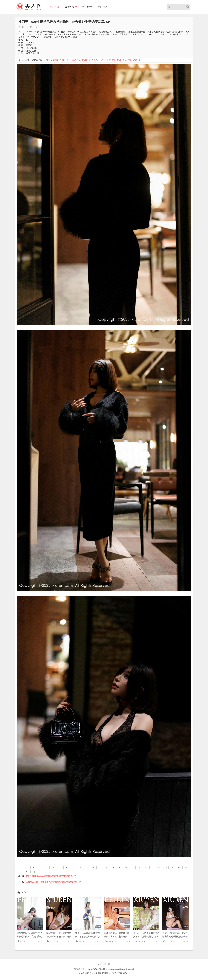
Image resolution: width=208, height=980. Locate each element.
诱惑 (135, 60)
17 (126, 867)
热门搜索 (103, 7)
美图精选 (87, 7)
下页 (33, 872)
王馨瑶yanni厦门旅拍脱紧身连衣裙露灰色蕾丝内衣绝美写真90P (54, 882)
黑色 (64, 60)
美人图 (21, 27)
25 (179, 867)
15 (113, 867)
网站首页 (54, 7)
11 (86, 867)
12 (93, 867)
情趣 (119, 60)
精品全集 (70, 7)
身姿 (125, 60)
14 (106, 867)
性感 (130, 60)
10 (80, 867)
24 (172, 867)
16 (119, 867)
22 (159, 867)
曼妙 (141, 60)
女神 (114, 60)
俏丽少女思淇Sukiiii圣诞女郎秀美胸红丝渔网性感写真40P (51, 876)
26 (185, 867)
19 (139, 867)
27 (20, 872)
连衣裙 (107, 60)
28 (27, 872)
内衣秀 (95, 60)
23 (166, 867)
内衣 (69, 60)
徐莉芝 (56, 60)
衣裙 (101, 60)
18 (133, 867)
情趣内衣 (86, 60)
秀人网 (29, 27)
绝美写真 (77, 60)
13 (99, 867)
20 (146, 867)
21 (152, 867)
